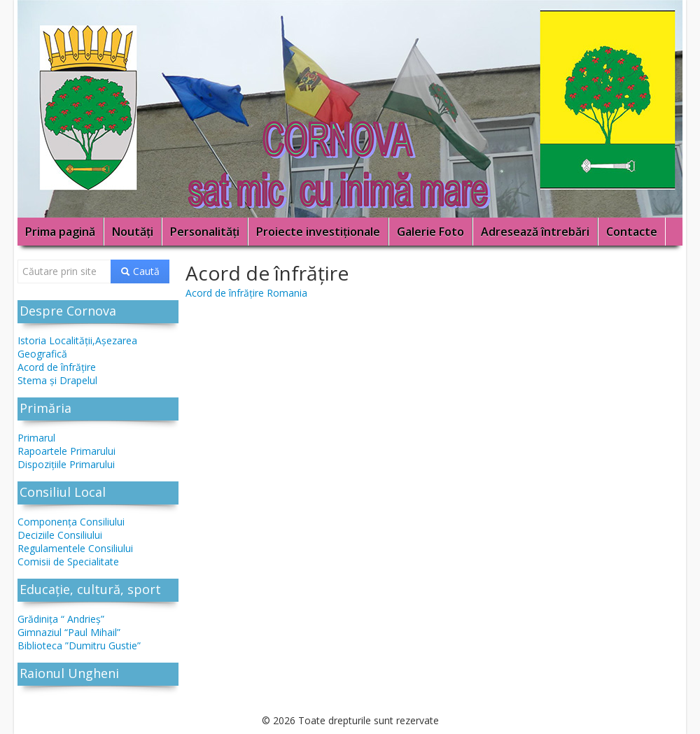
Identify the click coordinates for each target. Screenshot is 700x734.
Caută (140, 271)
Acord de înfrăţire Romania (246, 293)
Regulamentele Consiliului (75, 548)
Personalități (205, 232)
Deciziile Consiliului (60, 535)
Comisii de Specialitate (68, 562)
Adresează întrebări (535, 232)
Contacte (632, 232)
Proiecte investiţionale (318, 232)
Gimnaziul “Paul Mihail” (69, 632)
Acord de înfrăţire (57, 367)
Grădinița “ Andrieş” (61, 619)
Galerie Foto (430, 232)
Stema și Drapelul (57, 380)
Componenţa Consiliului (71, 522)
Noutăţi (133, 232)
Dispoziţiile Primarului (66, 464)
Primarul (36, 438)
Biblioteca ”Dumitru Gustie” (79, 645)
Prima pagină (60, 232)
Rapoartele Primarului (66, 451)
